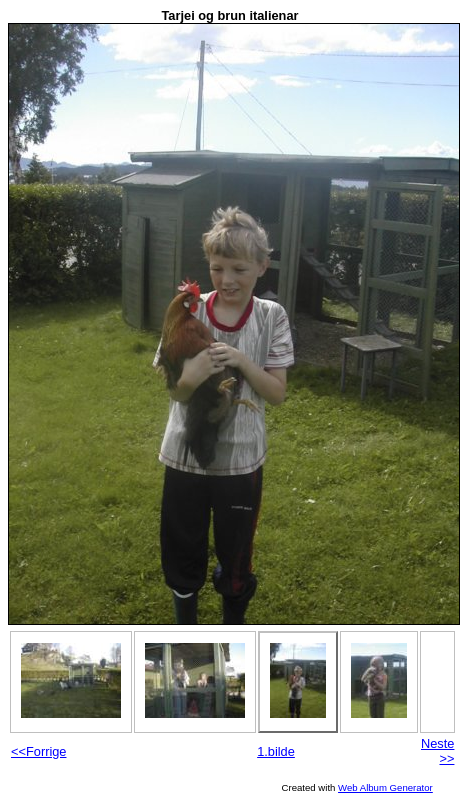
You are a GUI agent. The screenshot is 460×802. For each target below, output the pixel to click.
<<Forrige (38, 751)
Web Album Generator (385, 787)
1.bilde (276, 751)
